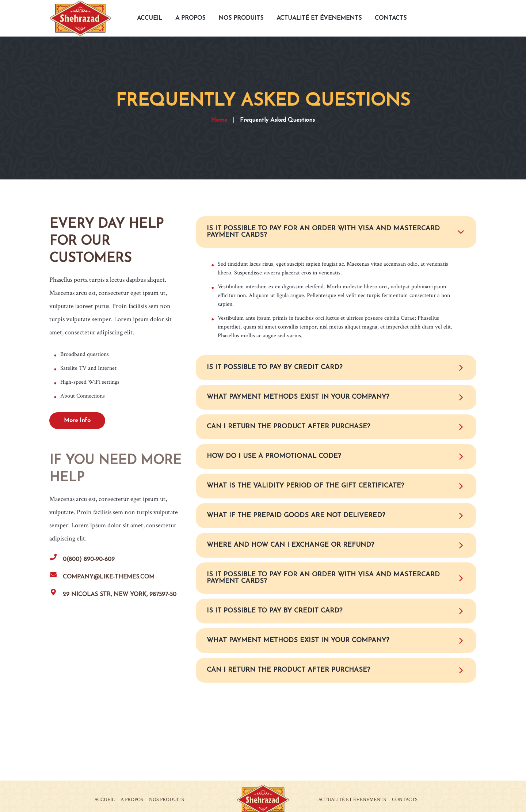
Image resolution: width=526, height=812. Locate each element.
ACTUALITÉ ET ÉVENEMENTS (352, 799)
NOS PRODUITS (167, 799)
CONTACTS (405, 799)
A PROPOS (132, 799)
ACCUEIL (104, 799)
